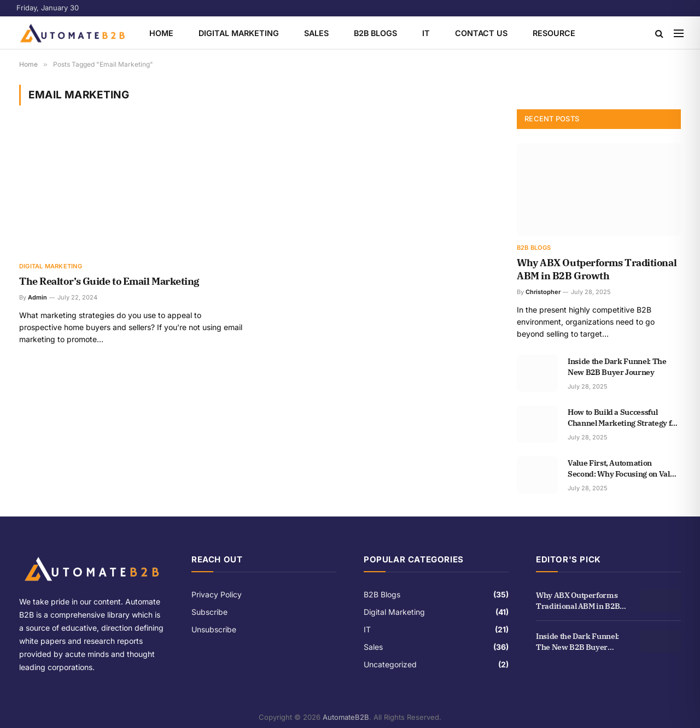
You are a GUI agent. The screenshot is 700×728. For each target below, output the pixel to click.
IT (426, 33)
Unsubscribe (214, 629)
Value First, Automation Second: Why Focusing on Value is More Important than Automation (623, 469)
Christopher (543, 292)
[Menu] (679, 33)
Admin (37, 297)
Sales (316, 33)
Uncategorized (390, 664)
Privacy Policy (217, 594)
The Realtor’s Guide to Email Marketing (109, 281)
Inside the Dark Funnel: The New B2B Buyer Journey (617, 367)
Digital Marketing (239, 33)
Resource (554, 33)
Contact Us (481, 33)
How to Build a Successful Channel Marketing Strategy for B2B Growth (623, 418)
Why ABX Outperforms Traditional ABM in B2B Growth (597, 269)
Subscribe (209, 612)
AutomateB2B (346, 717)
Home (161, 33)
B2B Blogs (375, 33)
